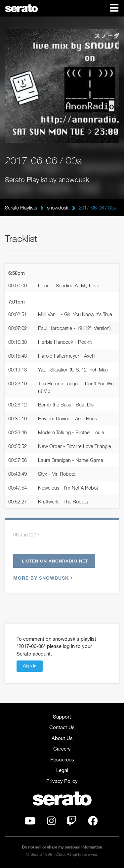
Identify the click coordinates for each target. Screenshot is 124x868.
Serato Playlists (21, 208)
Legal (62, 770)
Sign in (30, 666)
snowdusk (58, 208)
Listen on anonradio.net (55, 561)
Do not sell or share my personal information (62, 847)
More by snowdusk (42, 578)
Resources (62, 759)
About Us (62, 738)
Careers (62, 749)
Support (62, 717)
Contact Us (62, 727)
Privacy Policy (62, 781)
